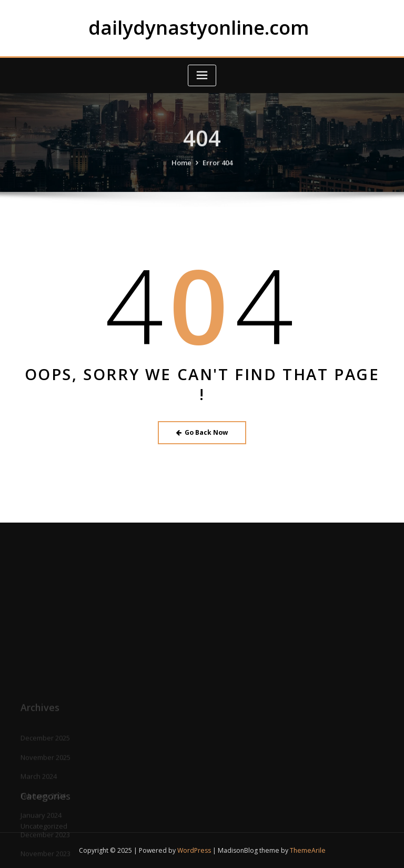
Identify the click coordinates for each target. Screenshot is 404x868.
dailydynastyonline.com (199, 27)
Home (181, 169)
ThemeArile (308, 850)
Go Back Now (202, 432)
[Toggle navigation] (202, 75)
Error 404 (218, 169)
